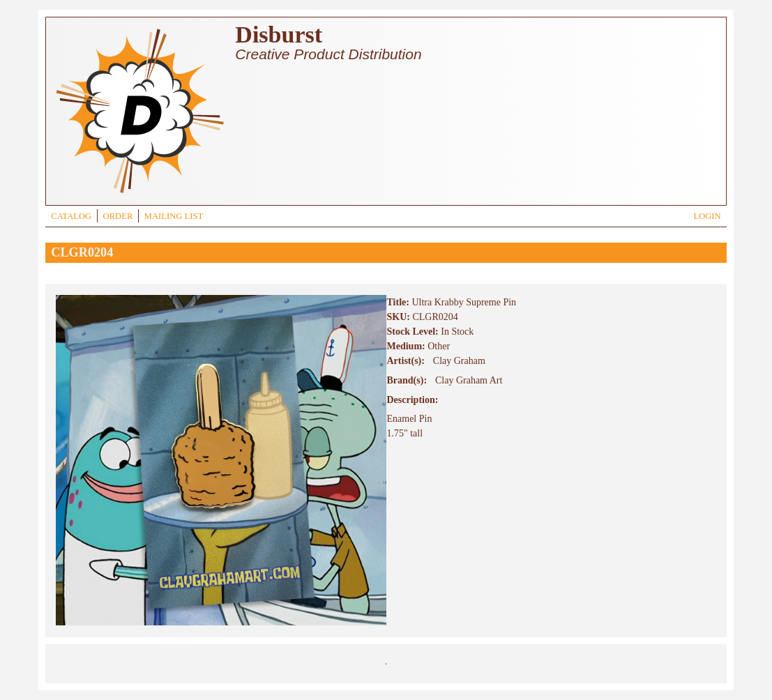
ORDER (118, 216)
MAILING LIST (174, 216)
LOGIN (707, 216)
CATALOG (71, 216)
